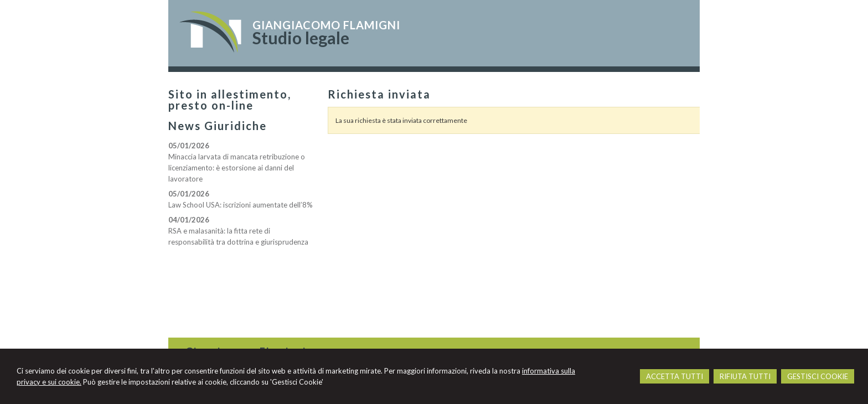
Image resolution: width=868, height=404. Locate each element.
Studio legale (301, 38)
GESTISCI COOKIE (818, 376)
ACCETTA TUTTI (675, 376)
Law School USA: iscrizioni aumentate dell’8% (241, 205)
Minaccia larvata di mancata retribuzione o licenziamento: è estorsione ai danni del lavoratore (237, 168)
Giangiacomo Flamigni (326, 25)
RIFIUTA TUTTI (745, 376)
